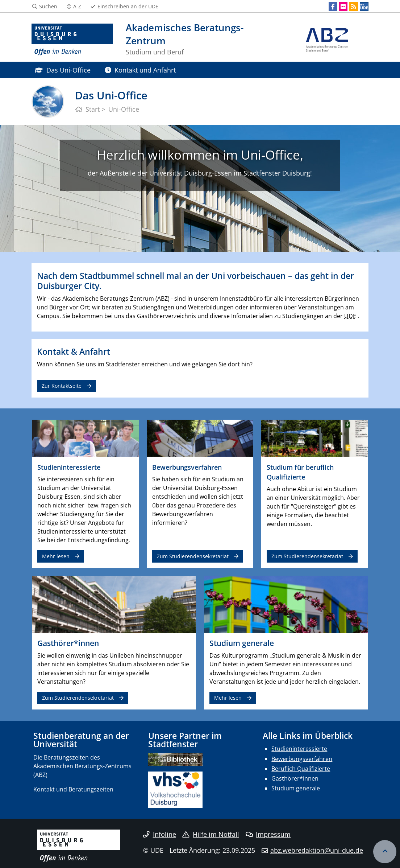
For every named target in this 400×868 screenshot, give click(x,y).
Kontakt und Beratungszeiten (73, 789)
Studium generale (296, 788)
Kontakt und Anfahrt (140, 70)
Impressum (268, 834)
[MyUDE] (364, 7)
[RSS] (354, 7)
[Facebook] (333, 7)
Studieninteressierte (299, 749)
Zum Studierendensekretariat (193, 556)
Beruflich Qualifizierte (301, 769)
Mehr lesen (56, 556)
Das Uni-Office (63, 70)
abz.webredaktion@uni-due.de (317, 850)
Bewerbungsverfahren (302, 759)
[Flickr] (343, 7)
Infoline (160, 834)
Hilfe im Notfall (211, 834)
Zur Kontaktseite (62, 386)
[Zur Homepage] (72, 40)
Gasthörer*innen (295, 778)
